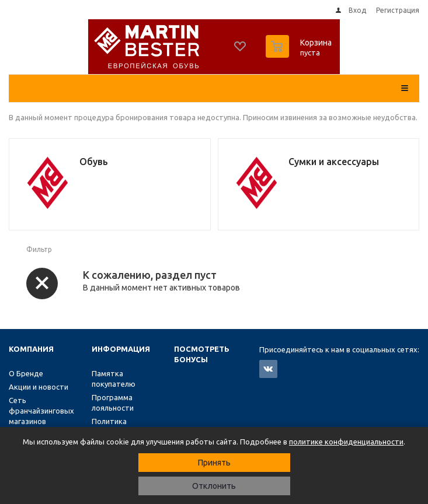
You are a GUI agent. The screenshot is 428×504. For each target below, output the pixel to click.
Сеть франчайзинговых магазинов (41, 411)
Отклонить (214, 486)
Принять (214, 463)
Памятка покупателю (114, 379)
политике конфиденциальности (346, 442)
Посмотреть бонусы (202, 354)
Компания (31, 349)
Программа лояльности (113, 402)
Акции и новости (39, 387)
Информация (121, 349)
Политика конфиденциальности (131, 426)
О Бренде (26, 373)
